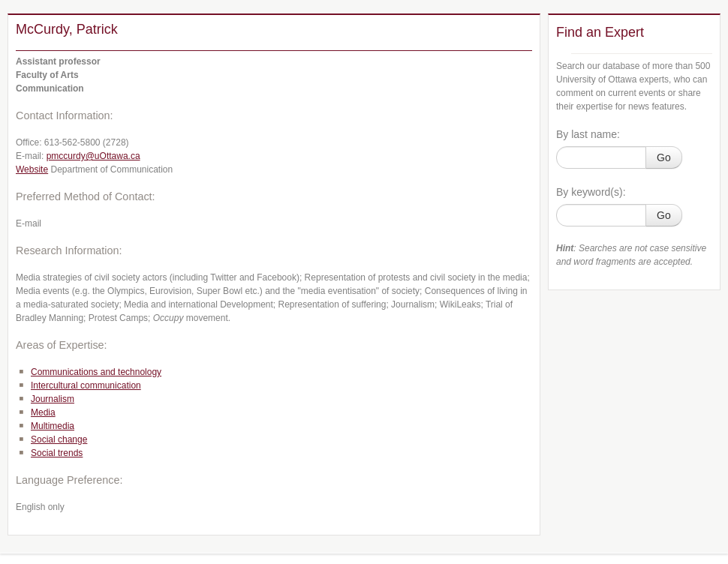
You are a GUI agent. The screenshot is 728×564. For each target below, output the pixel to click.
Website (32, 169)
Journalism (53, 399)
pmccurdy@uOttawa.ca (93, 156)
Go (664, 157)
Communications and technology (96, 372)
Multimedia (53, 426)
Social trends (57, 453)
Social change (59, 439)
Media (43, 412)
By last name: (588, 134)
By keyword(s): (591, 192)
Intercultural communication (86, 385)
